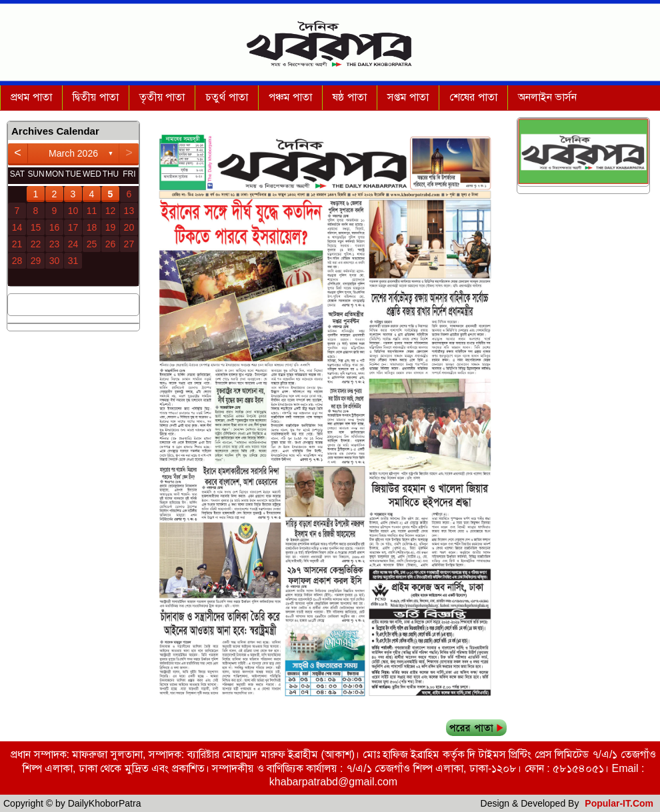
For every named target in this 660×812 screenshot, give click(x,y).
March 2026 (73, 153)
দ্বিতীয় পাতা (95, 97)
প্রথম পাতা (31, 97)
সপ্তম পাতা (408, 97)
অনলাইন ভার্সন (547, 97)
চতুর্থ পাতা (226, 97)
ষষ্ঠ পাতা (349, 97)
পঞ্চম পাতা (290, 97)
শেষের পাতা (473, 97)
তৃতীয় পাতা (162, 97)
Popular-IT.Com (619, 803)
